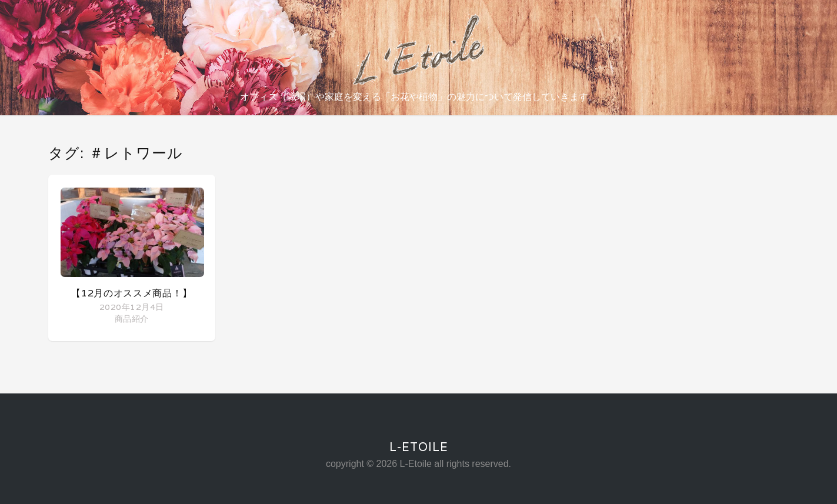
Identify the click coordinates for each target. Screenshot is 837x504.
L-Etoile (419, 447)
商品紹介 (131, 319)
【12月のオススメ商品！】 (131, 293)
